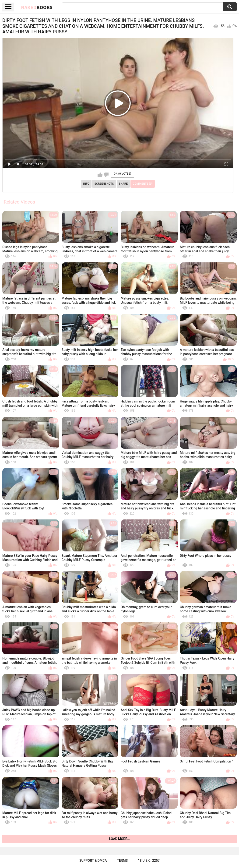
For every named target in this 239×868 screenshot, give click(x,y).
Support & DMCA (93, 861)
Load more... (120, 839)
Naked (37, 7)
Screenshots (104, 184)
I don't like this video (106, 175)
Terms (122, 861)
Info (86, 184)
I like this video (100, 175)
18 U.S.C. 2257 (149, 861)
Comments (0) (143, 184)
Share (123, 184)
